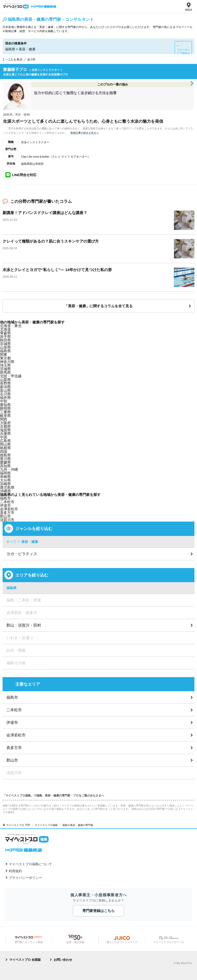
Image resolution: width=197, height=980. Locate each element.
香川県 (5, 459)
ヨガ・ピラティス (22, 554)
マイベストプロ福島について (30, 864)
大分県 (5, 480)
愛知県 (5, 405)
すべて (11, 542)
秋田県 (5, 340)
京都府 (5, 426)
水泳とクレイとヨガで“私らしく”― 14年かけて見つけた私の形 (57, 270)
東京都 (5, 358)
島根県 (5, 448)
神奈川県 (7, 362)
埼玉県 (5, 365)
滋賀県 (5, 430)
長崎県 (5, 477)
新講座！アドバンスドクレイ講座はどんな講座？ (45, 213)
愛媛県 (5, 462)
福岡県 (5, 473)
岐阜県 (5, 416)
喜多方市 (14, 748)
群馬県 (5, 372)
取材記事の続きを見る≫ (85, 133)
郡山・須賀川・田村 (24, 625)
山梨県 (5, 380)
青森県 (5, 333)
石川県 (5, 394)
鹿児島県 (7, 487)
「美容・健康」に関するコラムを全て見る (98, 306)
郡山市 (5, 516)
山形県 (5, 347)
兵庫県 (5, 434)
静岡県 (5, 408)
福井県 (5, 398)
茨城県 (5, 369)
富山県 (5, 390)
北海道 (5, 329)
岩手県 (5, 337)
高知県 (5, 466)
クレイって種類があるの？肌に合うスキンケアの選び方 (51, 241)
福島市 (12, 697)
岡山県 (5, 444)
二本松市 (14, 710)
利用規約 (15, 871)
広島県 (5, 441)
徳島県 (5, 455)
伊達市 (12, 722)
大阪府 (5, 423)
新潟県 (5, 387)
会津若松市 (16, 735)
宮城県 (5, 344)
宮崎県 (5, 484)
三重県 (5, 412)
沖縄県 (5, 491)
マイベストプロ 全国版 (25, 960)
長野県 (5, 383)
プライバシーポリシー (25, 878)
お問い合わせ (63, 960)
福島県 (5, 351)
